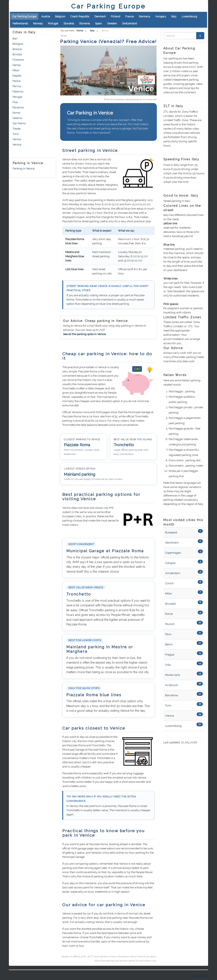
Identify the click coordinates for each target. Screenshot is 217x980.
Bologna (18, 44)
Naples (17, 76)
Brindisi (17, 54)
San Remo (19, 123)
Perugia (17, 97)
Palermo (18, 92)
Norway (38, 23)
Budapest (171, 532)
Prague (170, 655)
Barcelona (172, 695)
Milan (16, 70)
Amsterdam (173, 573)
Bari (15, 38)
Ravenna (18, 107)
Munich (170, 624)
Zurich (169, 583)
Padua (17, 81)
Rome (16, 113)
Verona (17, 145)
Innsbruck (171, 685)
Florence (18, 60)
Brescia (17, 49)
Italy (174, 16)
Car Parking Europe (24, 16)
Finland (115, 16)
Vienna (170, 716)
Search (199, 36)
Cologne (170, 563)
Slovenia (84, 23)
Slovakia (69, 23)
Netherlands (20, 23)
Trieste (17, 129)
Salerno (17, 118)
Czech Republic (80, 16)
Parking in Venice (24, 168)
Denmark (100, 16)
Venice (17, 139)
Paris (168, 634)
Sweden (112, 23)
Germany (145, 16)
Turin (16, 134)
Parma (17, 86)
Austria (46, 16)
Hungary (161, 16)
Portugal (53, 23)
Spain (98, 23)
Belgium (60, 16)
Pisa (15, 102)
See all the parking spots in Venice (84, 334)
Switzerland (129, 23)
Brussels (170, 604)
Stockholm (172, 543)
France (129, 16)
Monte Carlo (173, 675)
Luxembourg (189, 16)
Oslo (168, 665)
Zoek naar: (164, 36)
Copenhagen (173, 553)
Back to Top (201, 976)
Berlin (169, 644)
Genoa (17, 65)
